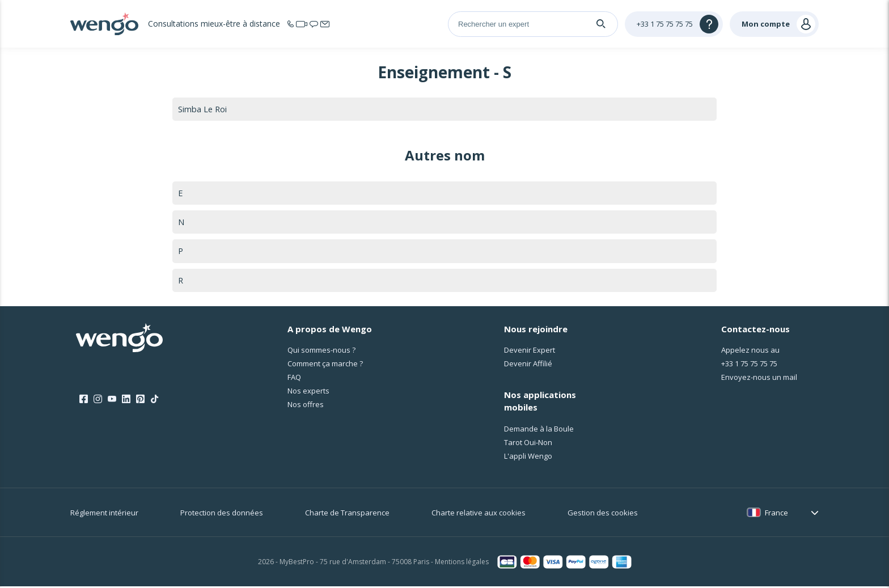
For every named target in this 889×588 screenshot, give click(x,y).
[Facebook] (84, 401)
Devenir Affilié (528, 366)
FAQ (294, 379)
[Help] (674, 24)
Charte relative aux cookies (479, 514)
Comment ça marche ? (325, 366)
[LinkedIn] (126, 401)
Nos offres (306, 407)
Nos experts (308, 393)
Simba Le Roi (203, 109)
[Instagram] (98, 401)
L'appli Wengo (528, 458)
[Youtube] (112, 401)
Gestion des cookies (603, 514)
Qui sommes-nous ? (321, 352)
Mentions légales (462, 564)
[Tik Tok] (154, 401)
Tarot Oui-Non (528, 444)
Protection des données (222, 514)
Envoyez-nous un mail (759, 379)
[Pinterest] (140, 401)
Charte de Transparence (347, 514)
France (776, 514)
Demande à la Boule (539, 430)
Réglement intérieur (104, 514)
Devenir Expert (530, 352)
